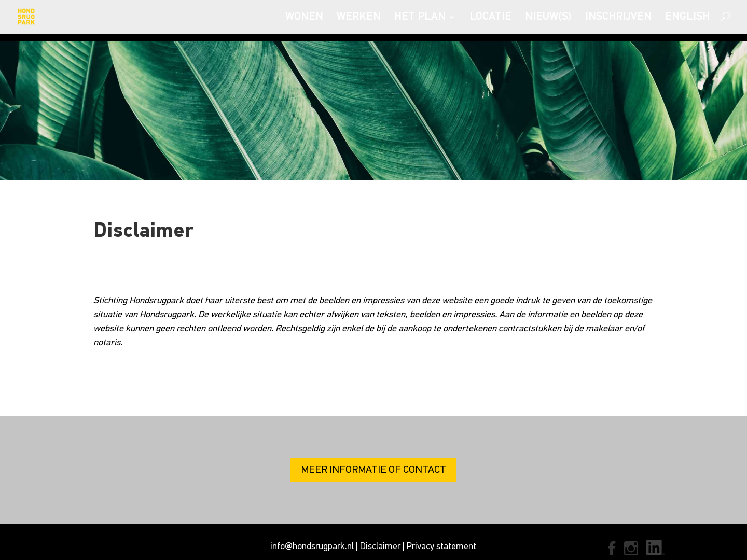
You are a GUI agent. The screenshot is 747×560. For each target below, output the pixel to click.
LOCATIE (490, 18)
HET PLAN (420, 18)
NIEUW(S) (548, 18)
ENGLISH (687, 18)
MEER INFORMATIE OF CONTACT (374, 470)
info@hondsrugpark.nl (312, 547)
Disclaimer (380, 547)
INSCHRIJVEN (618, 18)
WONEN (304, 18)
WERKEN (359, 18)
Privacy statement (441, 547)
